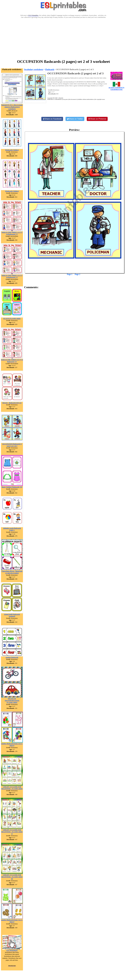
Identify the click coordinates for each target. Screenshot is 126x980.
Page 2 (77, 274)
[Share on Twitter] (75, 119)
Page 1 (70, 274)
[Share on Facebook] (52, 119)
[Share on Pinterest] (97, 119)
